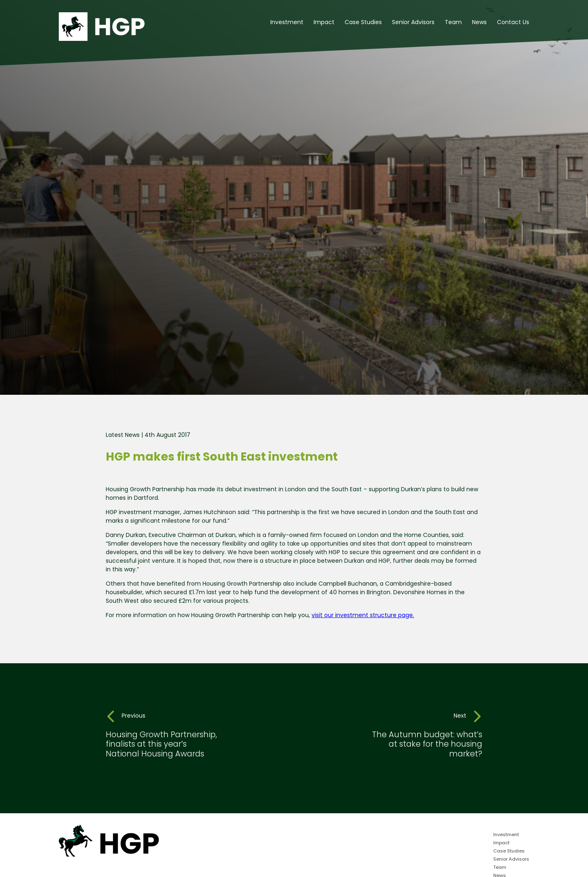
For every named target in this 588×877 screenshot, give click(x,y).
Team (453, 23)
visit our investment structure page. (363, 616)
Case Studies (363, 23)
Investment (287, 23)
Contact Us (513, 23)
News (479, 23)
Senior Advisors (413, 23)
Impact (324, 23)
